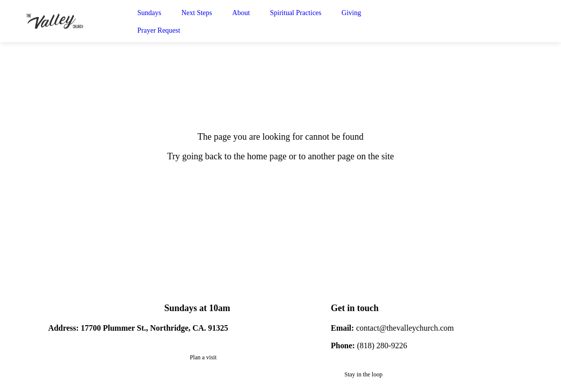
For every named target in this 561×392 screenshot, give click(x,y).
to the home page (255, 156)
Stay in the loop (364, 374)
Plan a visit (203, 357)
